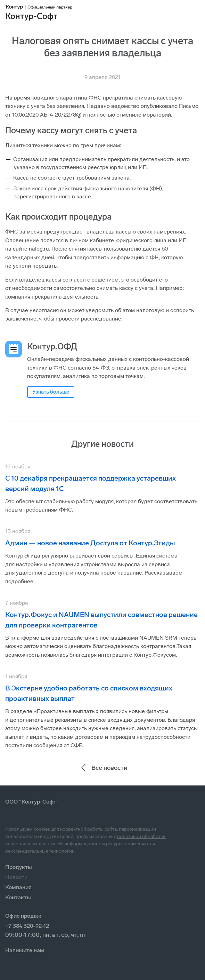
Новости (16, 877)
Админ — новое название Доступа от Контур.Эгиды (90, 543)
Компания (18, 887)
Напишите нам (25, 950)
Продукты (19, 867)
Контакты (18, 897)
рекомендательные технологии (40, 851)
